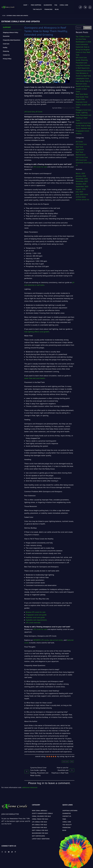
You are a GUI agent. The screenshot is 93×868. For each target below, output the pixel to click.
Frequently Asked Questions (12, 40)
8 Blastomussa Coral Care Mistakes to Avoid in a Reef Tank (83, 73)
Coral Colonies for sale (41, 816)
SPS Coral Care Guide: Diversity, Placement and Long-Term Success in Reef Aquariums (83, 63)
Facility (5, 47)
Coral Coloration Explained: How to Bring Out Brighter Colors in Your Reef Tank (83, 50)
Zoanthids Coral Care (84, 163)
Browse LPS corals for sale (36, 612)
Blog (57, 9)
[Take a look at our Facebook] (2, 852)
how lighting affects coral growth (37, 332)
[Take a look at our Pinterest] (15, 852)
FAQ (56, 5)
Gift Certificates (38, 836)
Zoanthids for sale (39, 827)
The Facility (37, 9)
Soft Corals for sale (40, 830)
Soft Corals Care (82, 157)
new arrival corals (56, 640)
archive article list (82, 200)
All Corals (79, 142)
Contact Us (6, 55)
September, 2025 (82, 187)
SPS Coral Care (81, 160)
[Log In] (90, 7)
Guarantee (48, 5)
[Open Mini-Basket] (85, 7)
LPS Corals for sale (40, 822)
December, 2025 (82, 179)
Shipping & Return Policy (11, 32)
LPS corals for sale (40, 167)
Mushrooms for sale (40, 833)
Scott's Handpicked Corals (42, 813)
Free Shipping (36, 5)
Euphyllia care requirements (36, 620)
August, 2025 (81, 189)
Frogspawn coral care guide (36, 615)
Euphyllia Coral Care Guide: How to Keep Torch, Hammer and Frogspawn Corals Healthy (83, 128)
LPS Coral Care (81, 144)
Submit (87, 28)
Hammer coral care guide (35, 617)
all (77, 165)
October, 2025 (81, 184)
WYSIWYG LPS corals (41, 640)
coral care (65, 762)
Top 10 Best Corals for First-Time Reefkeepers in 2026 (83, 39)
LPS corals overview (33, 623)
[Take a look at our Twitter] (12, 852)
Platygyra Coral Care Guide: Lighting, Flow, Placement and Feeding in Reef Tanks (84, 115)
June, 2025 (80, 194)
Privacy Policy (7, 59)
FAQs (64, 819)
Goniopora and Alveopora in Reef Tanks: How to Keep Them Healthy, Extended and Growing (46, 31)
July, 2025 (79, 192)
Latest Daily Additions (41, 839)
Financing (48, 9)
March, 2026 (80, 173)
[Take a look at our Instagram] (5, 852)
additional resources (30, 787)
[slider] (51, 756)
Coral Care (64, 5)
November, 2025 (82, 181)
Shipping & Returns (70, 811)
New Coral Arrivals (40, 811)
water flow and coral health (35, 378)
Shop (26, 5)
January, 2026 (81, 176)
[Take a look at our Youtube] (9, 852)
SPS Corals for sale (39, 825)
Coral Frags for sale (40, 819)
